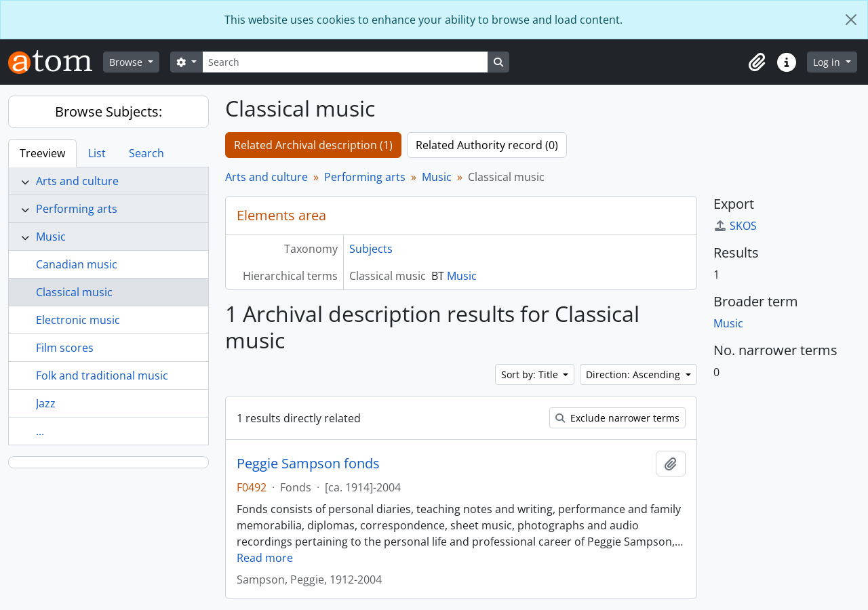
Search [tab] (146, 153)
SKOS (735, 226)
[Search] (345, 62)
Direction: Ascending (634, 374)
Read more (265, 558)
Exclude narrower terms (617, 418)
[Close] (851, 20)
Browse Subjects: (108, 111)
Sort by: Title (531, 374)
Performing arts (77, 209)
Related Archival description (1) (313, 145)
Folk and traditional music (102, 375)
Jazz (46, 403)
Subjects (371, 249)
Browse (127, 62)
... (40, 431)
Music (51, 237)
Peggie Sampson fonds (308, 464)
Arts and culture (77, 181)
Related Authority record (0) (487, 145)
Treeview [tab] (42, 153)
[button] (757, 62)
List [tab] (97, 153)
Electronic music (78, 320)
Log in (828, 62)
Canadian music (77, 264)
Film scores (65, 348)
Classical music (74, 292)
